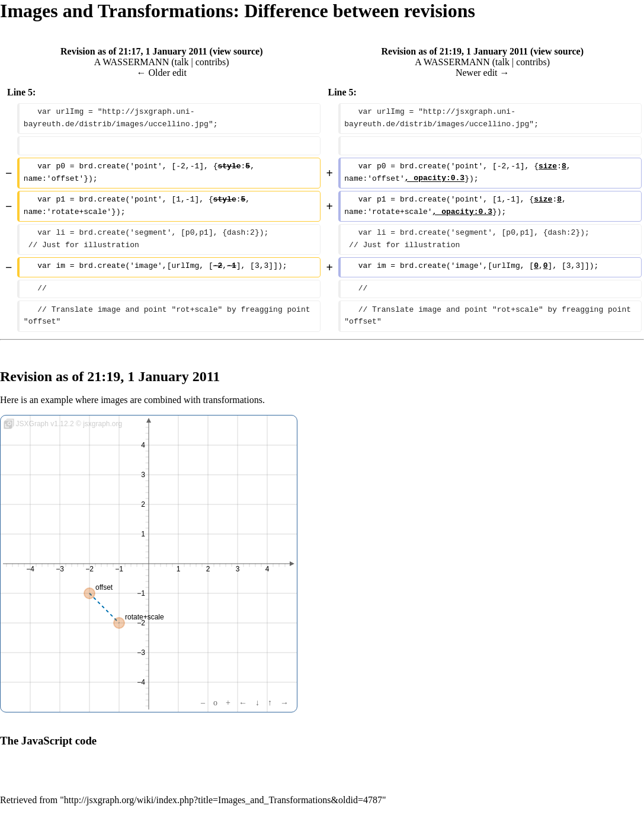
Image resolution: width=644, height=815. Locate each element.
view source (236, 51)
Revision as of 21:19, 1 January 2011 (455, 51)
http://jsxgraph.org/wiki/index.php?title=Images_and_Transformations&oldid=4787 (223, 800)
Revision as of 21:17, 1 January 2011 (134, 51)
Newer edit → (483, 73)
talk (182, 62)
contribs (211, 62)
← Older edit (162, 73)
